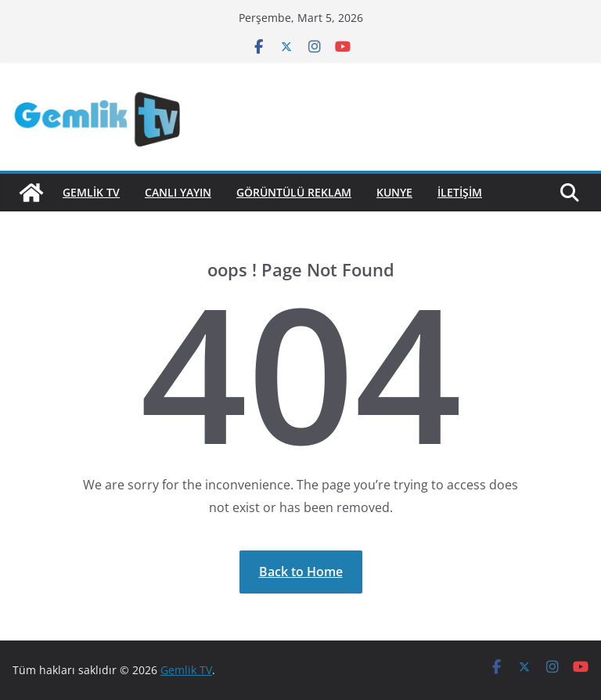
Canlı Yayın (178, 192)
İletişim (460, 192)
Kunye (394, 192)
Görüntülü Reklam (294, 192)
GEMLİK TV (91, 192)
